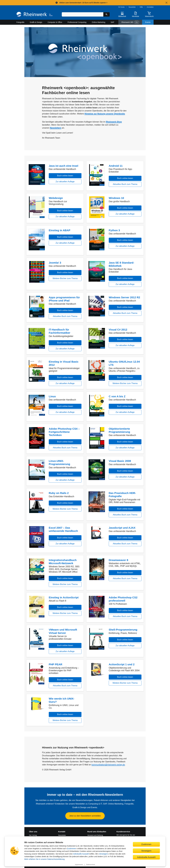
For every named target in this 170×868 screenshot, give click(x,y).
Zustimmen (71, 849)
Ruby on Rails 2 (59, 493)
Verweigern (104, 854)
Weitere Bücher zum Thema (65, 278)
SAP (112, 22)
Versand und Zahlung (95, 835)
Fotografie (20, 22)
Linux (52, 396)
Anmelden (150, 7)
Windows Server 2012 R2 (124, 297)
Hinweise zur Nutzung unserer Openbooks (105, 114)
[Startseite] (35, 15)
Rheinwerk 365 (130, 22)
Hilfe (141, 7)
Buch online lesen (65, 176)
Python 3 (114, 230)
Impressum (79, 865)
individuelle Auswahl (81, 854)
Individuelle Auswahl (146, 857)
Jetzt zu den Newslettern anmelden (85, 816)
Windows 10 (116, 198)
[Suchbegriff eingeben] (83, 14)
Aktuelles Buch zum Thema (125, 184)
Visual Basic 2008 (120, 461)
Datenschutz (91, 865)
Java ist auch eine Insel (63, 166)
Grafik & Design (36, 22)
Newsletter (132, 7)
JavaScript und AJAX (122, 528)
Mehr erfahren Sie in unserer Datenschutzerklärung (44, 859)
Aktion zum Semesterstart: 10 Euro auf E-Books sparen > (83, 3)
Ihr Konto (122, 7)
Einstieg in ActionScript (64, 597)
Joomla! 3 (55, 263)
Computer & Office (55, 22)
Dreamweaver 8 (118, 560)
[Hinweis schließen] (166, 3)
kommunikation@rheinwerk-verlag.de (108, 765)
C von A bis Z (117, 396)
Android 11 (116, 166)
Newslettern (56, 128)
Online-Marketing (99, 22)
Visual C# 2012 (118, 330)
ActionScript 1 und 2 (122, 664)
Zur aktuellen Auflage (65, 182)
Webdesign (56, 198)
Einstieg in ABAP (60, 230)
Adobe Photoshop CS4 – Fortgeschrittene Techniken (64, 432)
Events (148, 22)
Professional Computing (77, 22)
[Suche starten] (106, 14)
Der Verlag (33, 835)
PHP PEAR (56, 664)
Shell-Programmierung (123, 630)
